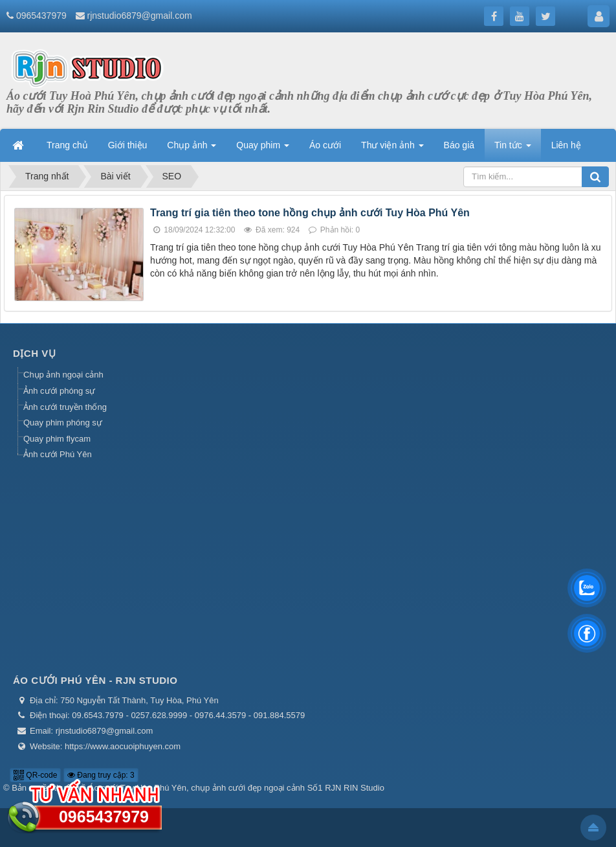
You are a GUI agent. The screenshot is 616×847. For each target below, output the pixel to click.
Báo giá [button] (459, 145)
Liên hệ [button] (566, 145)
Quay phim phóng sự (63, 423)
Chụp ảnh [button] (192, 149)
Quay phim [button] (263, 149)
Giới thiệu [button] (128, 145)
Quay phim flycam (57, 439)
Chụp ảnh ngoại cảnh (63, 375)
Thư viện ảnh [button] (392, 149)
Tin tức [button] (513, 149)
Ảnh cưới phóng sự (59, 391)
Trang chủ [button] (67, 145)
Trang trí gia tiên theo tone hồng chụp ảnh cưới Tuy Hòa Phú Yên (310, 213)
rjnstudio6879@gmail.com (140, 16)
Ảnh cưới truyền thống (65, 407)
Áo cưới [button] (325, 145)
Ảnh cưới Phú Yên (58, 454)
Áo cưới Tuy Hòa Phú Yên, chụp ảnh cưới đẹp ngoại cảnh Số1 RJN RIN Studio (236, 788)
